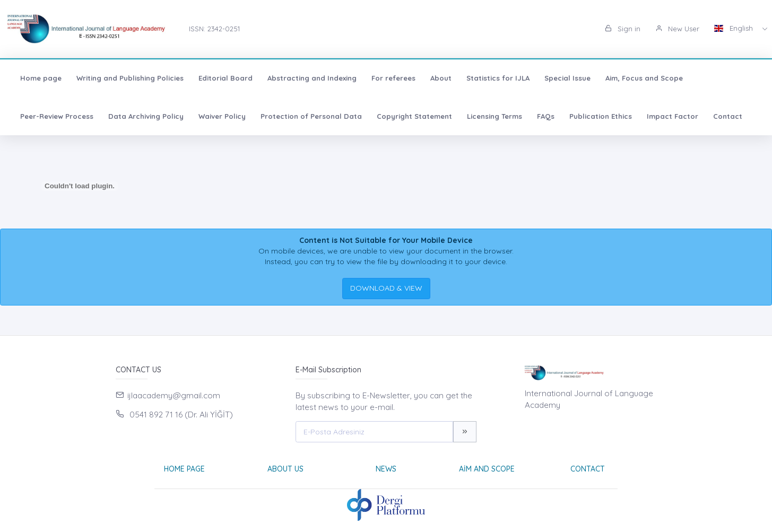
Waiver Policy (222, 116)
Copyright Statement (414, 116)
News (386, 469)
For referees (393, 78)
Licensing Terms (495, 116)
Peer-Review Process (57, 116)
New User (677, 29)
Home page (41, 78)
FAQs (546, 116)
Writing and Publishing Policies (130, 78)
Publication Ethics (601, 116)
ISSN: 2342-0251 (214, 29)
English (735, 28)
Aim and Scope (487, 469)
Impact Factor (673, 116)
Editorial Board (225, 78)
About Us (285, 469)
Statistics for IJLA (498, 78)
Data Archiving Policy (146, 116)
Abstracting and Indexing (312, 78)
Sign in (623, 29)
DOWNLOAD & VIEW (386, 288)
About (441, 78)
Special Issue (567, 78)
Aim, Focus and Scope (644, 78)
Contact (728, 116)
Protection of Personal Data (311, 116)
